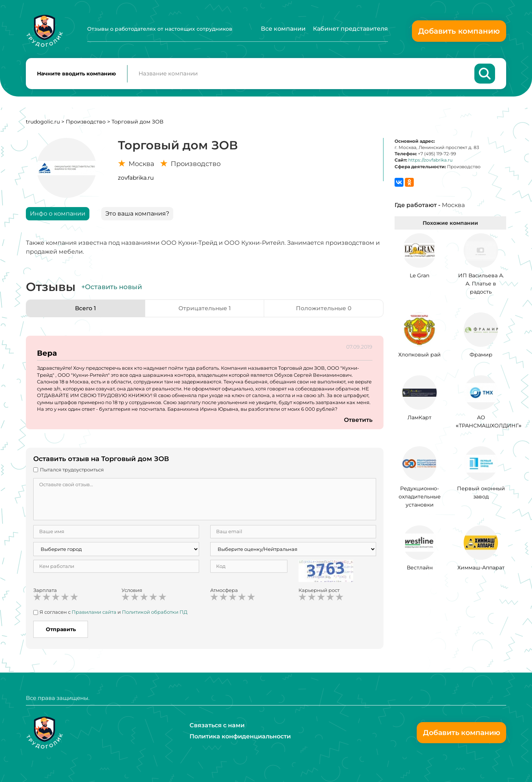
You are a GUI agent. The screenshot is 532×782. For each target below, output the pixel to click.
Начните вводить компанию (76, 74)
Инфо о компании (58, 215)
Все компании (283, 29)
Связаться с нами (217, 725)
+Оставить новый (112, 288)
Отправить (61, 631)
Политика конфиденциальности (240, 736)
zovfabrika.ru (136, 179)
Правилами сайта (94, 613)
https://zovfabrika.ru (430, 161)
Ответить (358, 421)
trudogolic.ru (43, 123)
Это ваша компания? (137, 215)
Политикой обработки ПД (155, 613)
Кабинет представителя (350, 29)
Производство (86, 123)
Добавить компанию (459, 31)
